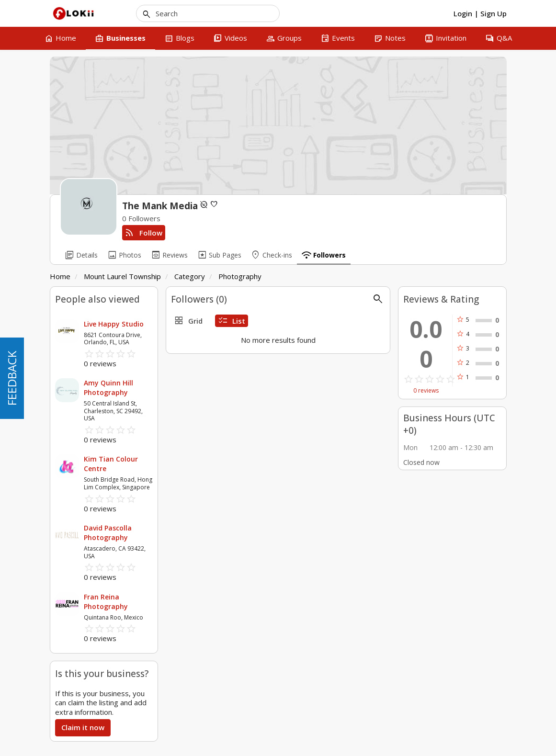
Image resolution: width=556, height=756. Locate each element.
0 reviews (426, 391)
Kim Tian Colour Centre (111, 464)
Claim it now (83, 727)
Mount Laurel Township (122, 276)
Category (190, 276)
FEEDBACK (12, 378)
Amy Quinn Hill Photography (108, 388)
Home (60, 276)
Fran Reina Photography (106, 602)
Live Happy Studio (114, 324)
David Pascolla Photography (108, 533)
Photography (240, 276)
